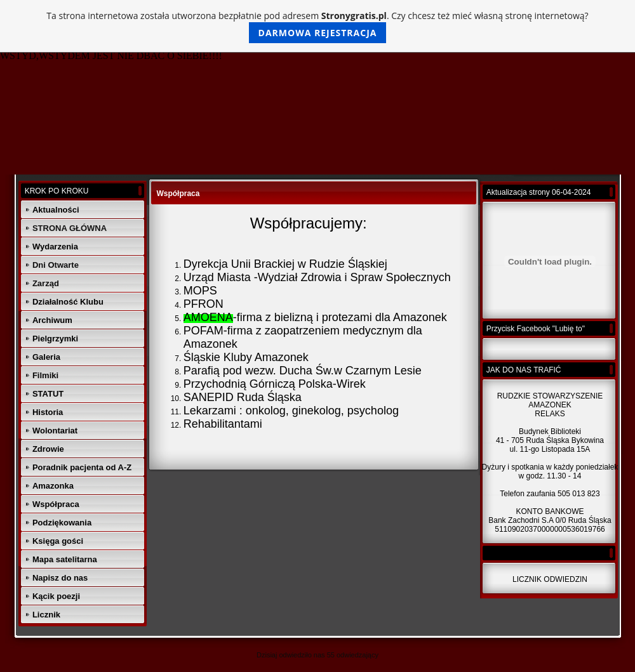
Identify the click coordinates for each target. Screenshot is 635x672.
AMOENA (208, 317)
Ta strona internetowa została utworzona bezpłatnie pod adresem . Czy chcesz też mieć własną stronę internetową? (317, 26)
